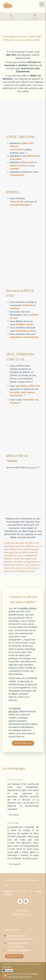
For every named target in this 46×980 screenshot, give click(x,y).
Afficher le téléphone (19, 950)
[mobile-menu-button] (42, 4)
